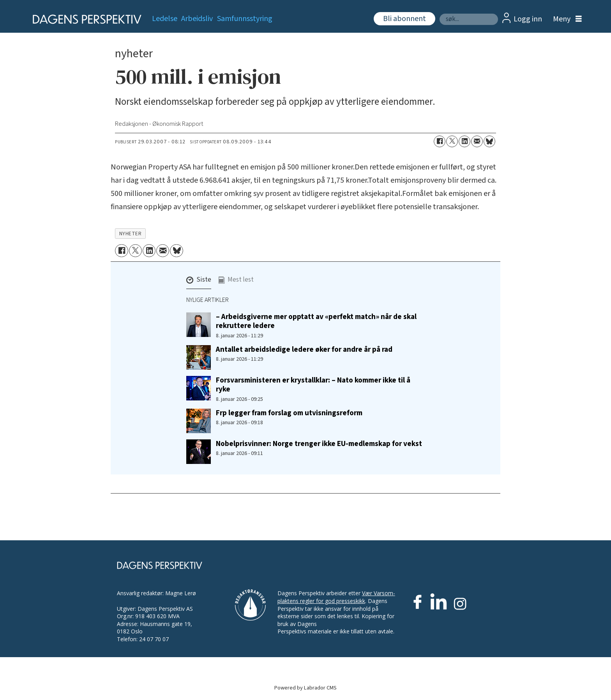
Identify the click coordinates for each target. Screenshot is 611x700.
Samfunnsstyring (245, 19)
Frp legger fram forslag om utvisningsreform (289, 413)
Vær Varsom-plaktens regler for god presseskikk (336, 597)
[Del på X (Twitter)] (452, 141)
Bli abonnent (404, 19)
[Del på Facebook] (440, 141)
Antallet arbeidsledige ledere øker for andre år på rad (304, 349)
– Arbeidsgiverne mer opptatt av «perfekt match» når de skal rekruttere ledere (316, 321)
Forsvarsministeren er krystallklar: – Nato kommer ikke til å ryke (313, 385)
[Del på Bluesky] (489, 141)
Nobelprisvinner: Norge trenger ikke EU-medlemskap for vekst (319, 444)
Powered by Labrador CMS (305, 688)
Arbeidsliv (197, 19)
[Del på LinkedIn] (464, 141)
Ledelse (165, 19)
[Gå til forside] (84, 19)
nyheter (131, 234)
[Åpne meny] (565, 19)
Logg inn (528, 19)
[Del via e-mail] (477, 141)
